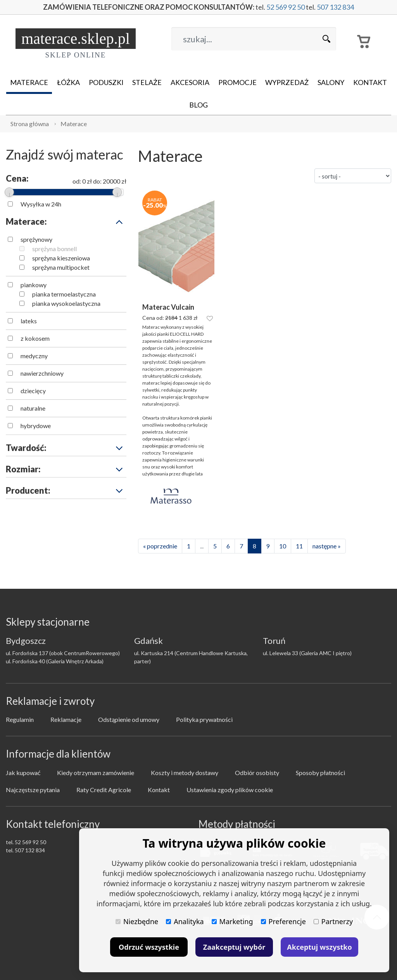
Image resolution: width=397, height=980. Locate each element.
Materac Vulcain (168, 307)
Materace (29, 82)
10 (283, 546)
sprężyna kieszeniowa (61, 258)
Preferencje (283, 921)
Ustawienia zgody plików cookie (230, 790)
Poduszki (106, 82)
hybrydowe (36, 426)
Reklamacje (66, 719)
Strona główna (30, 124)
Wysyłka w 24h (41, 204)
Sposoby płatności (320, 773)
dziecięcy (33, 391)
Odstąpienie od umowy (129, 719)
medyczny (34, 356)
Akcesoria (190, 82)
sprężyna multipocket (61, 267)
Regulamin (20, 719)
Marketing (232, 921)
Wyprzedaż (287, 82)
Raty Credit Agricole (104, 790)
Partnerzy (333, 921)
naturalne (33, 408)
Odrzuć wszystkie (149, 947)
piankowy (34, 285)
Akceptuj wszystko (319, 947)
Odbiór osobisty (257, 773)
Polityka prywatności (204, 719)
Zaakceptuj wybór (234, 947)
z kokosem (35, 338)
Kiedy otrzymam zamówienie (96, 773)
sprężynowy (36, 239)
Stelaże (147, 82)
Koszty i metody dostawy (185, 773)
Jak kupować (23, 773)
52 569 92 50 (286, 7)
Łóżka (68, 82)
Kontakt (370, 82)
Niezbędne (137, 921)
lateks (29, 321)
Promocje (237, 82)
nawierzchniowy (42, 373)
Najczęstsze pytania (33, 790)
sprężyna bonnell (54, 249)
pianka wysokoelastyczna (66, 303)
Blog (198, 105)
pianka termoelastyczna (64, 294)
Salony (331, 82)
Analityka (185, 921)
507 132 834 (335, 7)
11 (299, 546)
